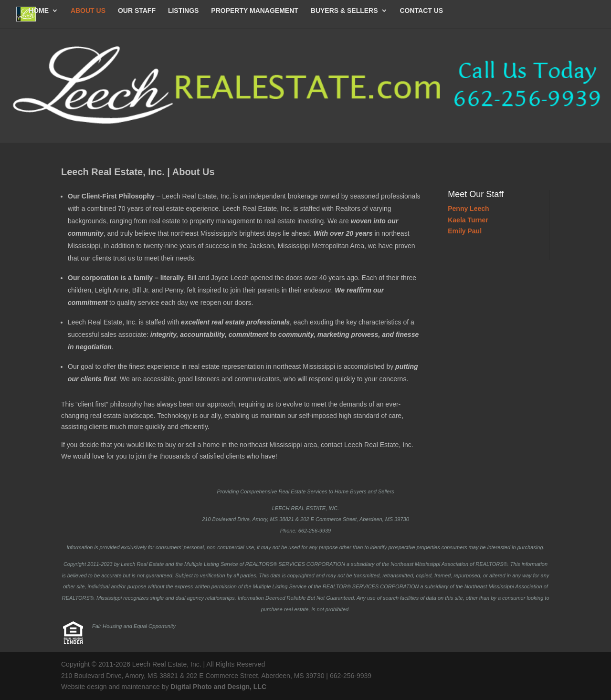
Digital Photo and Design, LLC (218, 687)
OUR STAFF (137, 11)
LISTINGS (184, 11)
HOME (39, 11)
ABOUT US (88, 11)
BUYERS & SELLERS (344, 11)
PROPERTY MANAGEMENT (255, 11)
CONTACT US (421, 11)
